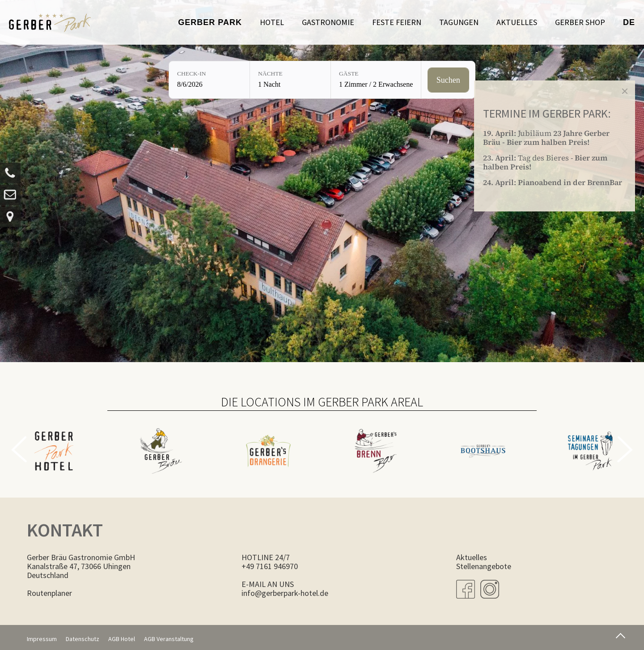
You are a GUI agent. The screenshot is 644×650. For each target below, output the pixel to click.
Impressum (42, 639)
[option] (54, 445)
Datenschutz (83, 639)
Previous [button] (19, 449)
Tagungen (459, 22)
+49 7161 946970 (270, 566)
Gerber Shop (580, 22)
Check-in (192, 74)
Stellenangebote (484, 566)
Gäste (349, 74)
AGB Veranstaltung (169, 639)
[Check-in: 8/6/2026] (209, 80)
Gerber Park (210, 22)
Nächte (270, 74)
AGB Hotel (122, 639)
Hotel (272, 22)
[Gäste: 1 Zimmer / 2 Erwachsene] (376, 80)
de (629, 22)
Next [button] (625, 449)
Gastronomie (328, 22)
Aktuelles (517, 22)
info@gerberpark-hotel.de (285, 593)
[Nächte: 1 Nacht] (290, 80)
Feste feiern (397, 22)
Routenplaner (49, 593)
